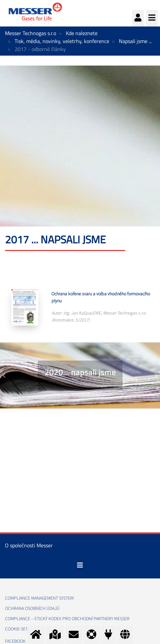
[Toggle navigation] (80, 565)
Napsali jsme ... (135, 41)
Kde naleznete (82, 33)
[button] (4, 375)
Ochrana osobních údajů (32, 609)
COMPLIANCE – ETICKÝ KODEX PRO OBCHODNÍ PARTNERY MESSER (67, 619)
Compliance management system (39, 598)
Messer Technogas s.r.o (31, 33)
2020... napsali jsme (80, 372)
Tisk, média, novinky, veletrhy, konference (62, 41)
